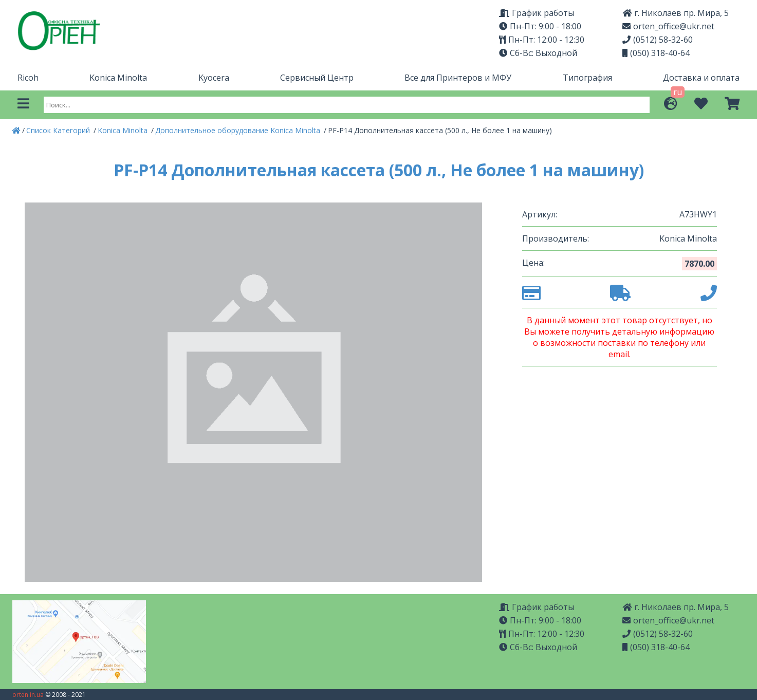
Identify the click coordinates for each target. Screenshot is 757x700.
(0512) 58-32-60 (658, 40)
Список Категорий (59, 130)
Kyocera (214, 78)
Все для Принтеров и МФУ (458, 78)
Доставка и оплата (701, 78)
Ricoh (28, 78)
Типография (587, 78)
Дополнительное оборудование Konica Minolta (239, 130)
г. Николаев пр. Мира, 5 (676, 13)
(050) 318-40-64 (656, 53)
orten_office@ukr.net (668, 26)
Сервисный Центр (317, 78)
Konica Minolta (118, 78)
